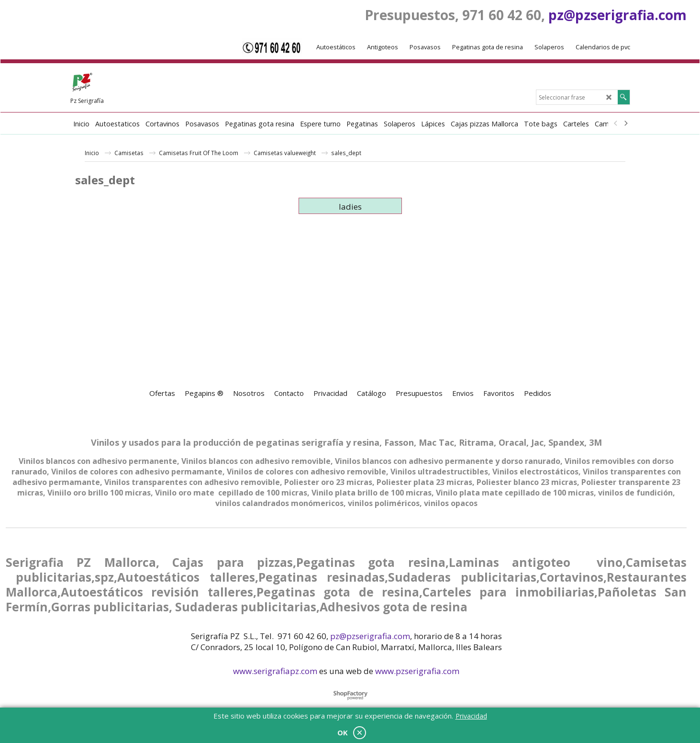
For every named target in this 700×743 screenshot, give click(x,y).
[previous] (616, 124)
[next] (626, 124)
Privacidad (471, 716)
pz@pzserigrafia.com (617, 15)
